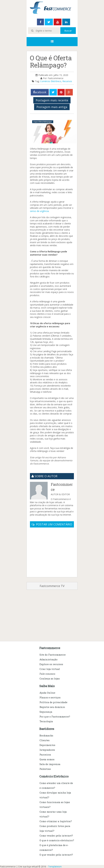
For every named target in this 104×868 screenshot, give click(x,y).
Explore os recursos (51, 664)
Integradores (47, 750)
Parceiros (45, 755)
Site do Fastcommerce (53, 655)
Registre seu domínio (52, 707)
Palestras (45, 769)
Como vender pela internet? (56, 836)
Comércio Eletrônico (51, 81)
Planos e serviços (50, 697)
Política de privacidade (53, 702)
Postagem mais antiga (52, 107)
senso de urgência (39, 211)
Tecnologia (46, 721)
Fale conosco (47, 674)
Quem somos (47, 759)
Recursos (67, 81)
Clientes (45, 740)
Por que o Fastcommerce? (55, 717)
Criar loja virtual (50, 669)
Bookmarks (46, 735)
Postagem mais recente (52, 100)
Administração (48, 659)
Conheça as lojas (50, 678)
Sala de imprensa (50, 764)
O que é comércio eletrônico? (57, 840)
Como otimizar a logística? (56, 821)
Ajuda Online (47, 693)
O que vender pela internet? (56, 855)
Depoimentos (47, 745)
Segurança (46, 712)
